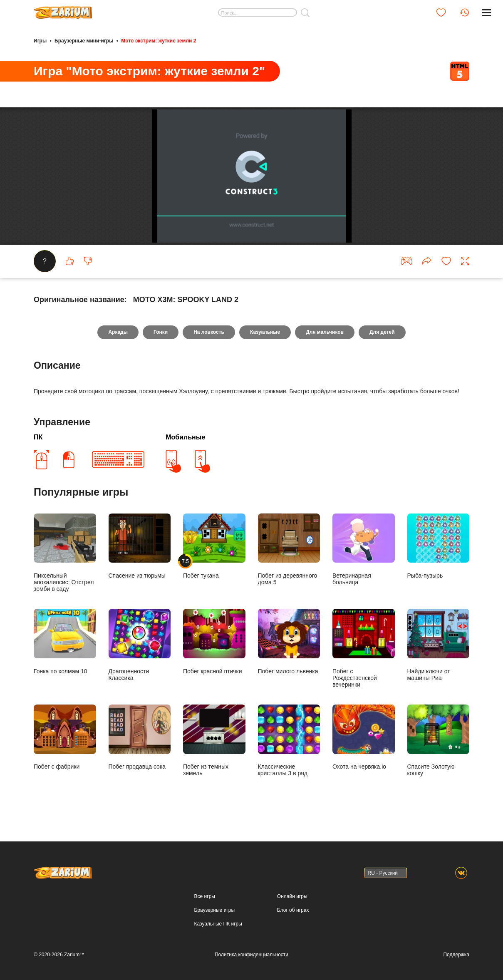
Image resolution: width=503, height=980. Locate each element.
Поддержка (456, 955)
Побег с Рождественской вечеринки (364, 648)
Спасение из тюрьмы (140, 546)
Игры (40, 41)
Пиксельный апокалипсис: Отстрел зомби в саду (65, 553)
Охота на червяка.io (364, 737)
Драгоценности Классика (140, 645)
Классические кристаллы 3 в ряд (289, 741)
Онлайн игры (292, 896)
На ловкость (209, 332)
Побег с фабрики (65, 737)
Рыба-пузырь (439, 546)
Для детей (382, 332)
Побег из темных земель (214, 741)
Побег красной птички (214, 641)
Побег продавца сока (140, 737)
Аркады (118, 332)
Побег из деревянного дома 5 (289, 550)
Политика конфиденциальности (251, 955)
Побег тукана (214, 546)
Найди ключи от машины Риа (439, 645)
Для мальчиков (325, 332)
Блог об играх (293, 910)
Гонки (161, 332)
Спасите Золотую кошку (439, 741)
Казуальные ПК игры (218, 924)
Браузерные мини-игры (84, 41)
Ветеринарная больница (364, 550)
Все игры (205, 896)
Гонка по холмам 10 (65, 641)
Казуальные (265, 332)
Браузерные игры (214, 910)
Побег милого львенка (289, 641)
